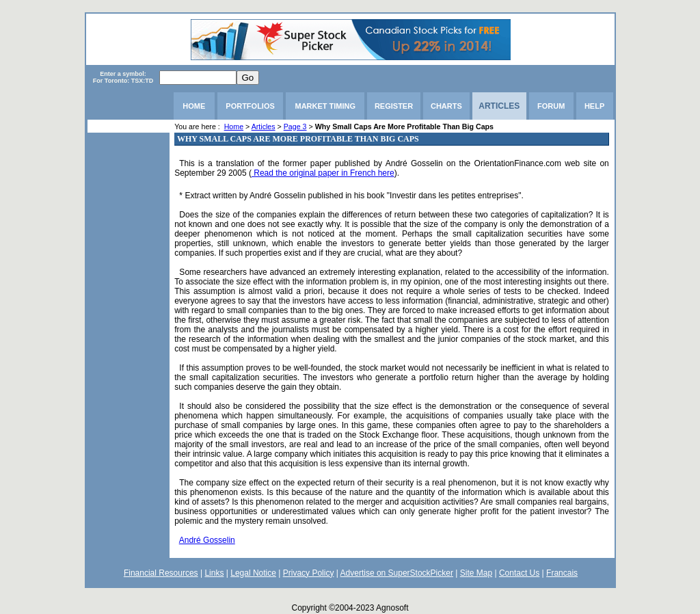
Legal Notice (253, 573)
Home (234, 126)
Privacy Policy (309, 573)
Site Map (476, 573)
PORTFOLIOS (250, 106)
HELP (594, 106)
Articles (264, 126)
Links (214, 573)
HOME (194, 106)
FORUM (551, 106)
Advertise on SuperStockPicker (397, 573)
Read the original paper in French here (323, 173)
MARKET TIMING (325, 106)
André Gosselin (207, 540)
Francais (562, 573)
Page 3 (295, 126)
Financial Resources (161, 573)
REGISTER (394, 106)
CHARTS (446, 106)
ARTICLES (499, 106)
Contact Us (519, 573)
